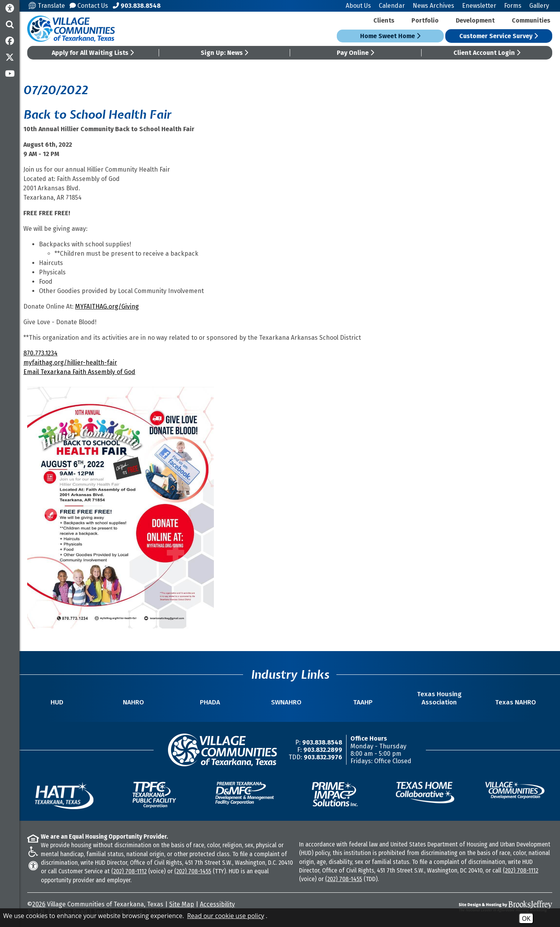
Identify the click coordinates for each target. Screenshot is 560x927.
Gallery (539, 6)
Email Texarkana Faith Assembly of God (79, 372)
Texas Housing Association (439, 698)
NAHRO (133, 702)
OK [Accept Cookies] (526, 918)
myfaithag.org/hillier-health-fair (70, 363)
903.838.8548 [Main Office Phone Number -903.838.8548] (322, 742)
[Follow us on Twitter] (10, 57)
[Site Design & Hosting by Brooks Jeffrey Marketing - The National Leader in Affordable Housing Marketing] (487, 906)
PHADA (210, 702)
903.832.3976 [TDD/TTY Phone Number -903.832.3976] (323, 757)
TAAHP (363, 702)
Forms (513, 6)
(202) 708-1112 (129, 871)
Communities (531, 20)
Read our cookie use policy (226, 916)
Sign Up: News (224, 53)
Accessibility (217, 904)
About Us (358, 6)
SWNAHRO (286, 702)
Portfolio (425, 20)
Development (475, 20)
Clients (384, 20)
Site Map (182, 904)
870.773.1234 (40, 353)
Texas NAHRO (515, 702)
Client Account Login (487, 53)
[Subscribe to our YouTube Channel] (10, 74)
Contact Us (89, 6)
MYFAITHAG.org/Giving (107, 306)
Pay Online (355, 53)
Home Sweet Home (390, 36)
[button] (10, 25)
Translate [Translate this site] (47, 6)
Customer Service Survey (499, 36)
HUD (57, 702)
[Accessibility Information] (10, 8)
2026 (39, 904)
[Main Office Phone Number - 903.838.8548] (137, 6)
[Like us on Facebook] (10, 41)
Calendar (392, 6)
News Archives (433, 6)
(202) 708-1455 (193, 871)
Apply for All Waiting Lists (93, 53)
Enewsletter (479, 6)
